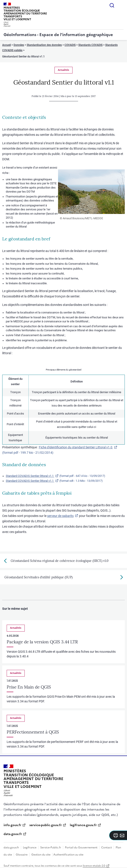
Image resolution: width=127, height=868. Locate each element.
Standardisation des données (44, 45)
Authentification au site (68, 855)
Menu (121, 5)
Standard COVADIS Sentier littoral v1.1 (30, 476)
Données (19, 45)
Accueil (7, 45)
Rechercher (112, 5)
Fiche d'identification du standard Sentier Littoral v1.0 (76, 447)
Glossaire (22, 855)
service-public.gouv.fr (46, 825)
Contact (107, 848)
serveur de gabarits (60, 516)
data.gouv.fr (13, 834)
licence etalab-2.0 (94, 866)
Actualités (63, 70)
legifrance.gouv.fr (83, 825)
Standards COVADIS (90, 45)
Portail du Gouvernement (81, 848)
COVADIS (70, 45)
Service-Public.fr (51, 848)
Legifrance (30, 848)
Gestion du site (41, 855)
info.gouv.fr (12, 825)
